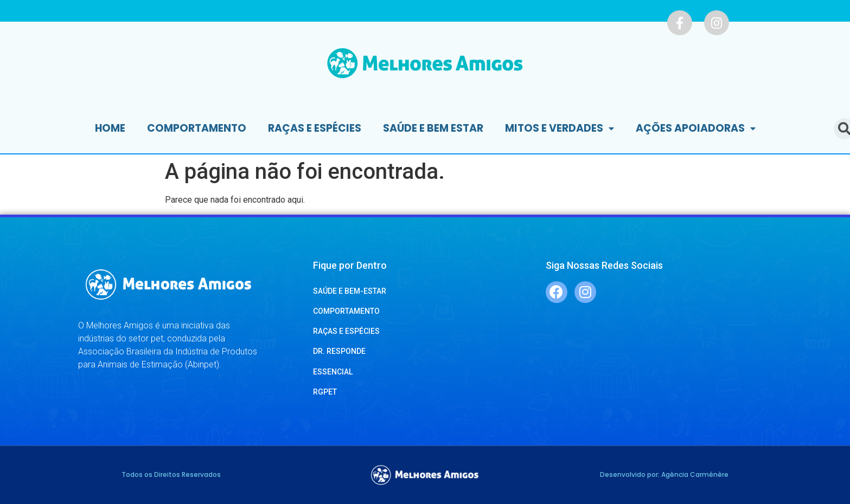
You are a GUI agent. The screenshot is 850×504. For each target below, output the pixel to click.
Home (110, 128)
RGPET (325, 392)
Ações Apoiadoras (696, 129)
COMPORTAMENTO (346, 311)
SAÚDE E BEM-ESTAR (350, 291)
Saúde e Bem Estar (433, 128)
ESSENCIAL (333, 372)
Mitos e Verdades (560, 129)
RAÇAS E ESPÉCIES (346, 331)
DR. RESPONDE (339, 351)
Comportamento (197, 128)
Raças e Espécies (315, 128)
